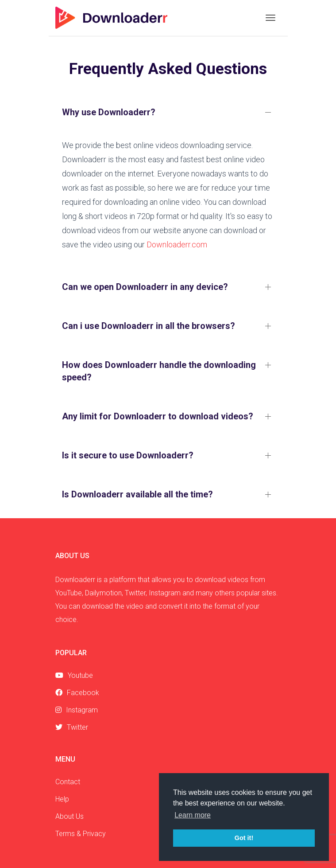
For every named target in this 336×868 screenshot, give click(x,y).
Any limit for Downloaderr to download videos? (158, 416)
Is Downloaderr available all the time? (137, 494)
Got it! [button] (244, 838)
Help (62, 799)
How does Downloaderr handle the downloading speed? (159, 371)
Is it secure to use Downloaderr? (128, 455)
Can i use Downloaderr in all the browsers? (149, 326)
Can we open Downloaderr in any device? (145, 287)
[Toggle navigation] (270, 18)
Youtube (74, 675)
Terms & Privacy (81, 834)
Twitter (72, 727)
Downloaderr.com (177, 244)
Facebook (77, 693)
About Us (70, 816)
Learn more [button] (193, 815)
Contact (68, 782)
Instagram (77, 710)
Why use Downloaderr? (109, 112)
